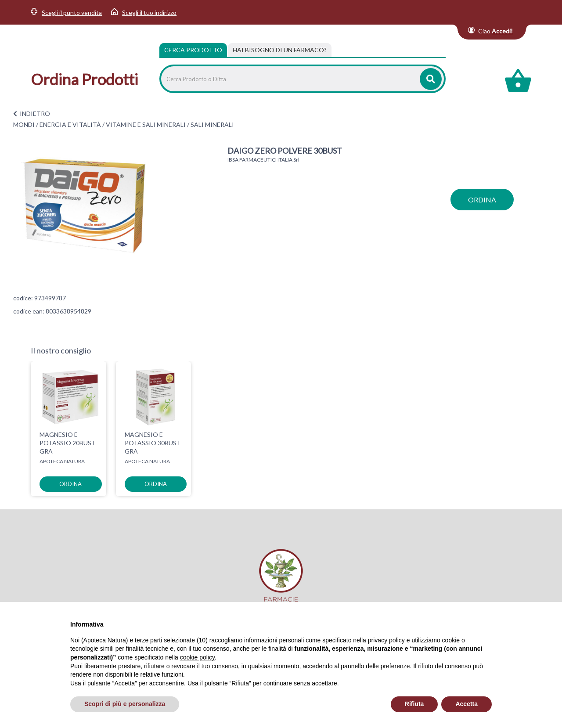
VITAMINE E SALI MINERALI (146, 124)
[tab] (280, 50)
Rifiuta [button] (414, 704)
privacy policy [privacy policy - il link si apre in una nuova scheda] (386, 640)
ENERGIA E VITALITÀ (70, 124)
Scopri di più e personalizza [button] (125, 704)
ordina (482, 200)
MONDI (24, 124)
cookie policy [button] (197, 657)
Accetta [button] (467, 704)
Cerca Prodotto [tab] (193, 50)
